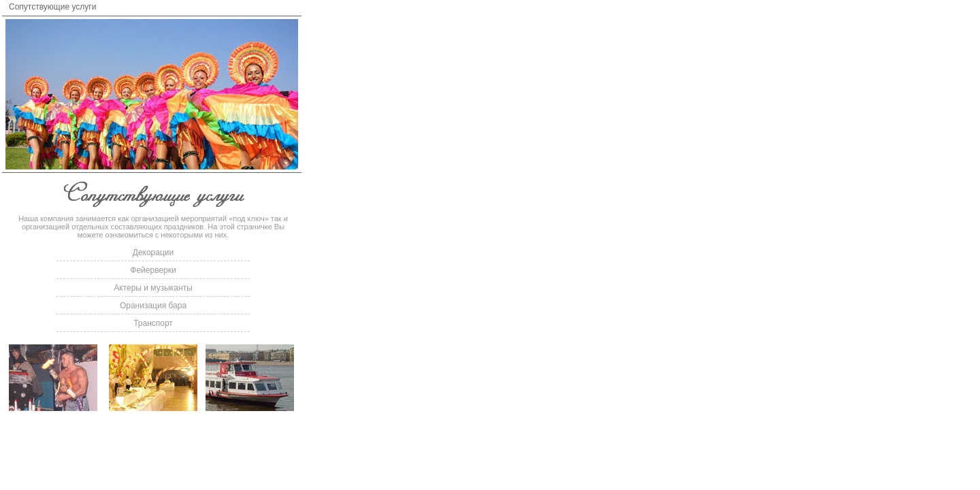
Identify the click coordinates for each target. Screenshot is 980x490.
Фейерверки (153, 270)
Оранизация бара (153, 306)
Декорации (153, 252)
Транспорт (153, 323)
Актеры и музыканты (153, 288)
